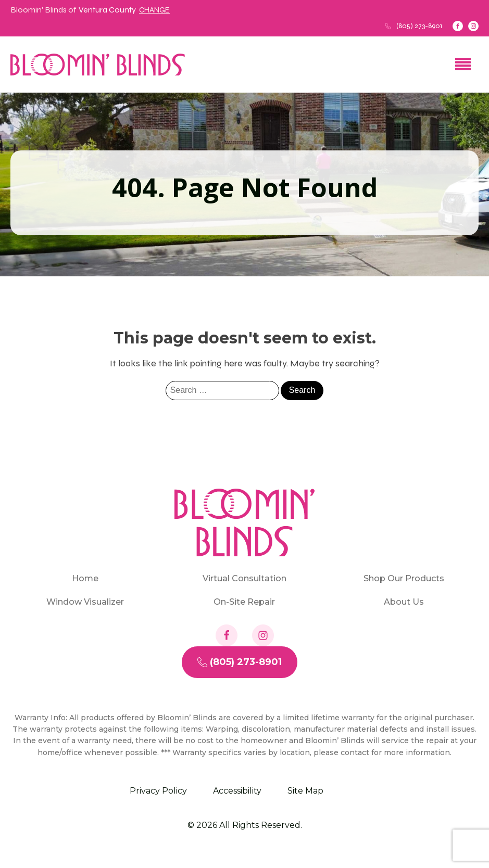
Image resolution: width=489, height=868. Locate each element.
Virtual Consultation (244, 578)
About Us (404, 602)
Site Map (305, 791)
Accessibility (237, 791)
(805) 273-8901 (419, 26)
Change (154, 10)
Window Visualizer (85, 602)
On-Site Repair (244, 602)
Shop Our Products (404, 578)
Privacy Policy (158, 791)
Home (85, 578)
